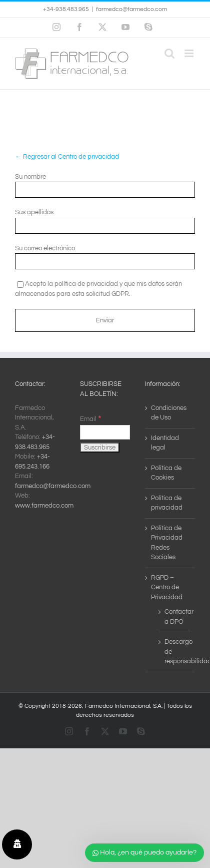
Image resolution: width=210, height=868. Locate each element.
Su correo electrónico (45, 248)
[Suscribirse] (100, 448)
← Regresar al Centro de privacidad (67, 157)
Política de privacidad (167, 503)
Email (90, 419)
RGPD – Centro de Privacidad (167, 587)
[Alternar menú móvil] (190, 53)
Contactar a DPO (175, 617)
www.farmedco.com (44, 506)
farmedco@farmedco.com (131, 9)
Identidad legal (165, 443)
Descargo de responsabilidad (175, 652)
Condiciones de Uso (169, 413)
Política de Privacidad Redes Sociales (167, 543)
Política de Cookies (166, 473)
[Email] (105, 432)
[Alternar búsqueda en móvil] (169, 53)
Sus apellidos (34, 212)
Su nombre (30, 177)
